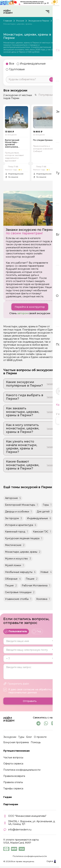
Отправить (30, 702)
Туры (21, 738)
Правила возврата (14, 777)
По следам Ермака (43, 141)
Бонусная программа (16, 743)
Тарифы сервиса (13, 789)
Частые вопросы (13, 758)
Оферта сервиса (13, 764)
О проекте (40, 738)
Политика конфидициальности (22, 771)
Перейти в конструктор (30, 308)
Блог (29, 738)
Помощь (36, 743)
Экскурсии (10, 738)
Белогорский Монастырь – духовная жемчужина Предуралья (12, 144)
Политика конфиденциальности (30, 857)
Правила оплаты (13, 783)
